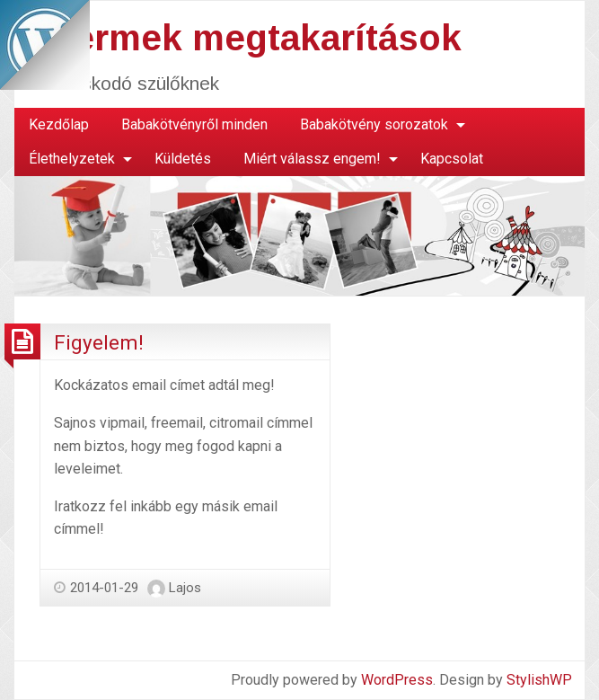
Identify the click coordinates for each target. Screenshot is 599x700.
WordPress (397, 680)
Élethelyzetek (72, 159)
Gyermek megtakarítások (244, 38)
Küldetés (183, 159)
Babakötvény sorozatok (374, 124)
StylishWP (539, 680)
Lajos (185, 588)
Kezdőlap (59, 124)
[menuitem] (59, 125)
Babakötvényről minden (194, 124)
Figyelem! (99, 342)
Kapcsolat (452, 159)
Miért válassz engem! (312, 159)
